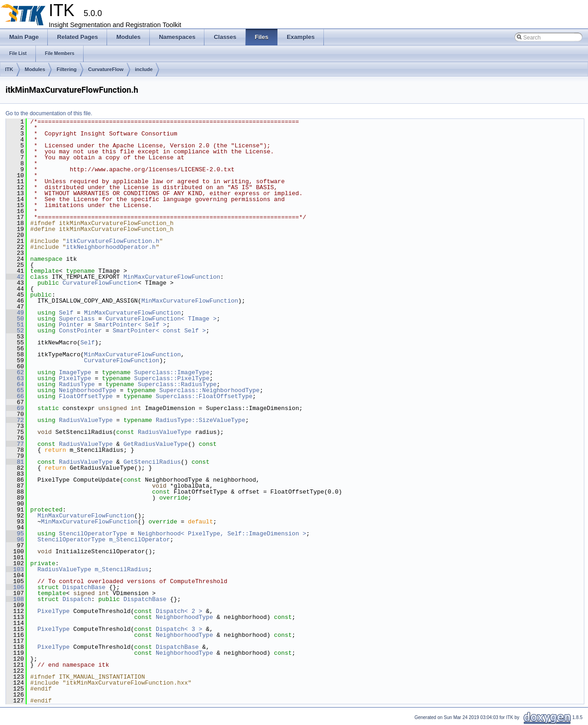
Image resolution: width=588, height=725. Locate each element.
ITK (9, 69)
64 (15, 384)
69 (15, 408)
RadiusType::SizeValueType (201, 420)
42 (15, 277)
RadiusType (77, 384)
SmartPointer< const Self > (159, 331)
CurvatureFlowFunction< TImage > (161, 319)
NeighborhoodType (88, 390)
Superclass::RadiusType (177, 384)
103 (15, 569)
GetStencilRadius (152, 462)
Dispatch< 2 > (179, 611)
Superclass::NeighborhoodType (209, 390)
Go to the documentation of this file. (49, 113)
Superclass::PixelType (172, 378)
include (144, 69)
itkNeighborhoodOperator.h (111, 247)
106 (15, 587)
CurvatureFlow (106, 69)
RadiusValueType (86, 420)
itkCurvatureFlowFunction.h (113, 241)
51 (15, 325)
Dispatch (77, 599)
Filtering (66, 69)
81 (15, 462)
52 (15, 331)
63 (15, 378)
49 (15, 313)
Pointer (71, 325)
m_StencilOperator (139, 540)
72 (15, 420)
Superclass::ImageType (172, 372)
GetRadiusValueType (156, 444)
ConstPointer (80, 331)
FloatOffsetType (86, 396)
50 (15, 319)
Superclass (77, 319)
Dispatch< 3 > (179, 629)
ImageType (75, 372)
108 (15, 599)
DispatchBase (84, 587)
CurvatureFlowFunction (100, 283)
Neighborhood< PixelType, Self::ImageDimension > (222, 534)
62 (15, 372)
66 (15, 396)
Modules (35, 69)
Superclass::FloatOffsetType (204, 396)
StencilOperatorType (93, 534)
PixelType (75, 378)
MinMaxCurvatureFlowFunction (172, 277)
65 (15, 390)
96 (15, 540)
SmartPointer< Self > (130, 325)
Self (66, 313)
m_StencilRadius (122, 569)
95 (15, 534)
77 (15, 444)
